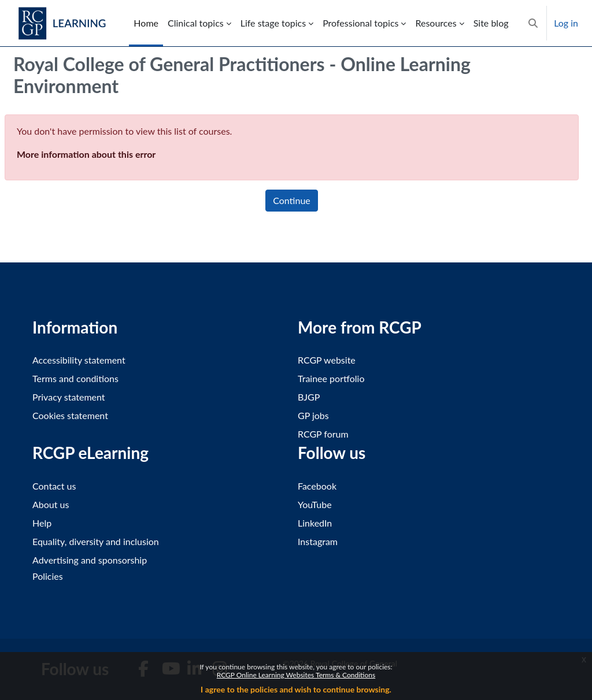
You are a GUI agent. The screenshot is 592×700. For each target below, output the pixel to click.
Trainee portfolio (331, 378)
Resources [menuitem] (436, 23)
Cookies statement (70, 415)
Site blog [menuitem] (491, 23)
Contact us (54, 486)
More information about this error (86, 154)
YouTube (315, 504)
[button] (533, 23)
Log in (566, 23)
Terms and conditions (75, 378)
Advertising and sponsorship (90, 560)
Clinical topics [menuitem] (196, 23)
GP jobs (313, 415)
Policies (48, 576)
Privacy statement (69, 397)
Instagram (318, 541)
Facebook (317, 486)
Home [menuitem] (146, 23)
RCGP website (327, 360)
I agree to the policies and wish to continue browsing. (296, 689)
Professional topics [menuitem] (360, 23)
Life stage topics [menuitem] (273, 23)
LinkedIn (315, 523)
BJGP (309, 397)
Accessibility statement (79, 360)
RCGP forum (323, 434)
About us (51, 504)
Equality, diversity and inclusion (96, 541)
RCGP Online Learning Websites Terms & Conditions (296, 675)
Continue (292, 200)
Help (42, 523)
